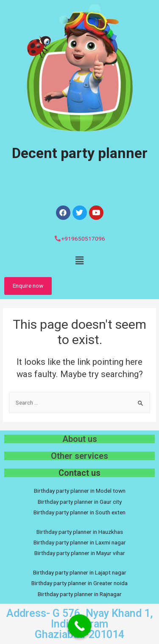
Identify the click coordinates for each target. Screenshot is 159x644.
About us (80, 439)
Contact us (79, 473)
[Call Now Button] (79, 626)
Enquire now (28, 286)
